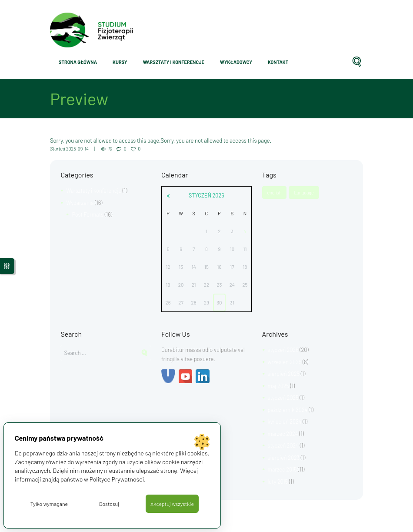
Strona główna (78, 62)
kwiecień (285, 422)
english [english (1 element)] (275, 192)
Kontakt (278, 62)
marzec (283, 434)
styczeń (206, 195)
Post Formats (88, 214)
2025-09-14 (78, 149)
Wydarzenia (80, 203)
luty (278, 482)
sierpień (284, 374)
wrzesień (285, 362)
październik (288, 410)
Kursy (120, 62)
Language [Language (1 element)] (305, 192)
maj (279, 386)
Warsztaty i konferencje (174, 62)
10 (111, 149)
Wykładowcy (236, 62)
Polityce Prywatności (118, 478)
